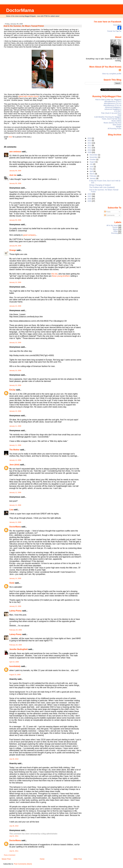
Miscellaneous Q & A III (112, 105)
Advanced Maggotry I (113, 107)
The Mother (14, 450)
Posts (107, 212)
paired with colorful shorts (28, 96)
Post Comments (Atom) (23, 864)
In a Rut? (118, 111)
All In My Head (112, 225)
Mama (115, 229)
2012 (90, 145)
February (93, 176)
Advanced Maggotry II (113, 109)
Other (116, 231)
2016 (90, 138)
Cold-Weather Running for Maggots (108, 117)
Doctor (115, 227)
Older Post (78, 859)
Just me (13, 175)
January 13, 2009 (15, 522)
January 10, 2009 (15, 282)
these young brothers (61, 276)
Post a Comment (10, 855)
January (93, 178)
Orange (13, 250)
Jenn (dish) (14, 465)
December (94, 155)
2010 (90, 150)
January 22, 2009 (15, 606)
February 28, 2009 (16, 630)
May (91, 169)
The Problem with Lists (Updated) (102, 187)
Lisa (11, 510)
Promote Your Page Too (114, 31)
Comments (109, 215)
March (92, 174)
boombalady (15, 666)
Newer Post (6, 859)
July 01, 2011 (14, 836)
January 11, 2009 (15, 426)
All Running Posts (114, 128)
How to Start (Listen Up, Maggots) (108, 100)
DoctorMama (20, 10)
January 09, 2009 (15, 171)
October (93, 159)
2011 (90, 148)
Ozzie (12, 583)
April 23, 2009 (14, 662)
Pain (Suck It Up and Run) (111, 113)
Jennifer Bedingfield (18, 649)
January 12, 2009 (15, 460)
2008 (90, 194)
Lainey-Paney (15, 611)
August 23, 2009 (15, 675)
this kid (54, 274)
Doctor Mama (117, 25)
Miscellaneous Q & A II (113, 103)
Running (115, 233)
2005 (90, 201)
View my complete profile (112, 74)
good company (29, 235)
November (94, 157)
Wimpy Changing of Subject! (100, 185)
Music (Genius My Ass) (112, 123)
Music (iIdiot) (116, 121)
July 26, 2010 (14, 759)
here (11, 137)
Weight (119, 127)
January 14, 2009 (15, 578)
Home (42, 859)
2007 (90, 196)
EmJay (12, 390)
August (93, 162)
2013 (90, 143)
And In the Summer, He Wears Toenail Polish (24, 26)
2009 (90, 152)
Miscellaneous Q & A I (113, 101)
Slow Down (117, 125)
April (92, 171)
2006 (90, 199)
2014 (90, 141)
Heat (119, 115)
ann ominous (15, 152)
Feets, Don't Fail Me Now (112, 119)
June (92, 167)
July (91, 164)
